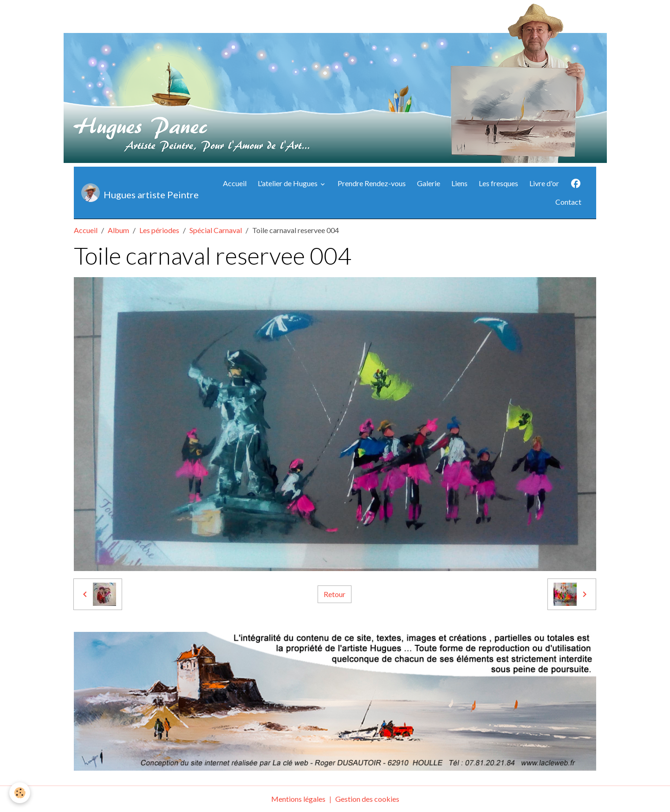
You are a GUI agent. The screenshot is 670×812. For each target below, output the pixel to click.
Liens (459, 183)
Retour (335, 594)
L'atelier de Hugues (288, 183)
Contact (568, 202)
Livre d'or (544, 183)
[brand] (137, 193)
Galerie (429, 183)
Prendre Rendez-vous (372, 183)
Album (118, 230)
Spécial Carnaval (216, 230)
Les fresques (498, 183)
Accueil (235, 183)
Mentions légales (298, 799)
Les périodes (159, 230)
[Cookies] (20, 793)
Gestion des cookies (367, 799)
